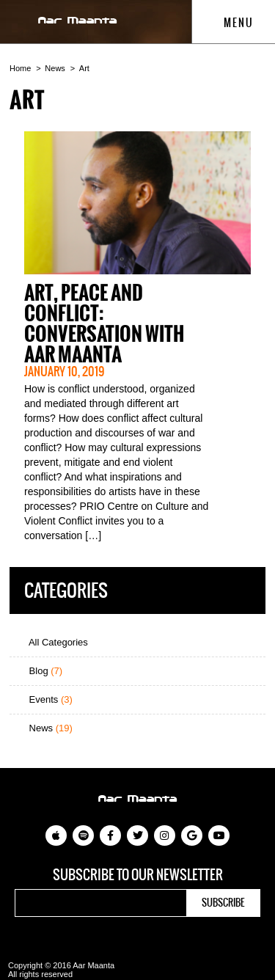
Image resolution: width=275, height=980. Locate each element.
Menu (231, 23)
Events (45, 699)
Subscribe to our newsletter (138, 875)
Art (84, 68)
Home (20, 68)
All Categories (52, 642)
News (55, 68)
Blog (40, 671)
